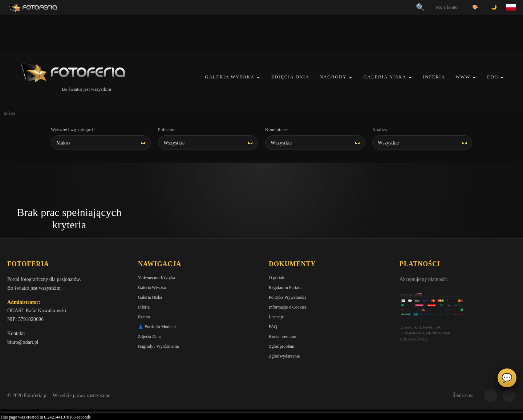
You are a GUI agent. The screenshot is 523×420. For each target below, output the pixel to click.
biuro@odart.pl (23, 342)
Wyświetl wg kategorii (73, 130)
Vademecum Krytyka (157, 278)
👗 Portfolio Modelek (157, 327)
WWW (463, 77)
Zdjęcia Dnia (290, 77)
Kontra (144, 317)
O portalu (277, 278)
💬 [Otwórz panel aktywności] (507, 378)
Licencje (276, 317)
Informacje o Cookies (288, 307)
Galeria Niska (385, 77)
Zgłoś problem (281, 346)
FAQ (273, 327)
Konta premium (283, 337)
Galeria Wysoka (230, 77)
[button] (258, 78)
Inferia (434, 77)
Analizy (380, 130)
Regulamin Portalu (285, 288)
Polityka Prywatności (287, 297)
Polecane (167, 130)
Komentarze (277, 130)
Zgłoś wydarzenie (284, 356)
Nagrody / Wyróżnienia (158, 346)
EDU (493, 77)
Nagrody (333, 77)
